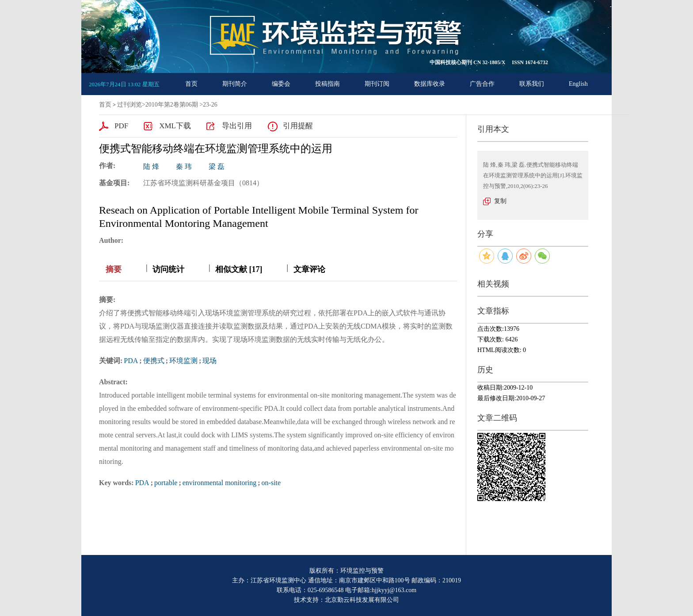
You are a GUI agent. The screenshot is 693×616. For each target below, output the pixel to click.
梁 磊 (217, 166)
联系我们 (532, 84)
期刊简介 (235, 84)
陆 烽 (151, 166)
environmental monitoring (220, 483)
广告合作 (482, 84)
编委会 (281, 84)
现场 (209, 361)
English (578, 84)
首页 (191, 84)
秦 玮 (184, 166)
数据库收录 (430, 84)
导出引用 (237, 126)
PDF (121, 126)
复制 (500, 201)
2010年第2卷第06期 (172, 105)
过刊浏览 (129, 105)
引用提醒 (298, 126)
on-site (271, 483)
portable (166, 483)
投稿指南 (327, 84)
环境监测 (183, 361)
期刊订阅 (377, 84)
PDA (131, 361)
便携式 (154, 361)
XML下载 (175, 126)
